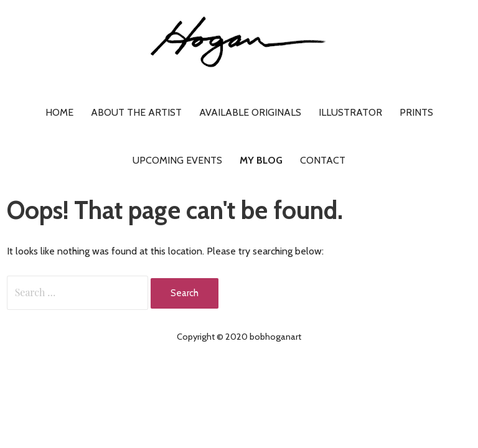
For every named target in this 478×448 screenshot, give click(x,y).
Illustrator (350, 112)
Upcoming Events (177, 160)
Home (59, 112)
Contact (323, 160)
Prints (416, 112)
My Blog (261, 160)
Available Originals (250, 112)
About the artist (136, 112)
